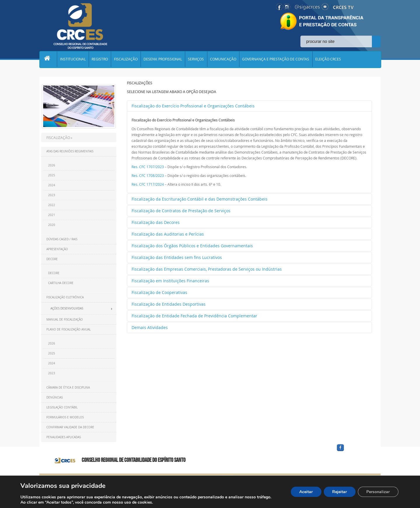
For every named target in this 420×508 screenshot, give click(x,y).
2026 (52, 165)
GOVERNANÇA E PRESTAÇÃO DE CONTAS (279, 60)
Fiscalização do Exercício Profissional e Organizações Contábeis (193, 106)
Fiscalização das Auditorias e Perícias (168, 234)
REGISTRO (101, 60)
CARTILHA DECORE (61, 283)
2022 (52, 205)
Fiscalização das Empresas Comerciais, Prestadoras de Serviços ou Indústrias (207, 269)
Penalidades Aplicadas (64, 437)
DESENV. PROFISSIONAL (165, 60)
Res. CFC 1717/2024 (148, 184)
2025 (52, 175)
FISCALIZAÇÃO (127, 60)
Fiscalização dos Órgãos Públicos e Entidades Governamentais (192, 246)
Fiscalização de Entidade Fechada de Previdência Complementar (194, 316)
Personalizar (378, 492)
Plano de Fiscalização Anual (69, 329)
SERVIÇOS (198, 60)
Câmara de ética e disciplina (68, 388)
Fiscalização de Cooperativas (159, 292)
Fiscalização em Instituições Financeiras (170, 281)
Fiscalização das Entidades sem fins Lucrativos (177, 257)
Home (48, 60)
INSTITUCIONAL (73, 60)
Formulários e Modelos (65, 417)
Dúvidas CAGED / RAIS (62, 239)
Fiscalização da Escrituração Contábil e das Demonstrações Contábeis (199, 199)
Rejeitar (339, 492)
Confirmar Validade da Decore (70, 427)
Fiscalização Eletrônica (65, 297)
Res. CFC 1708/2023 (148, 175)
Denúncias (55, 397)
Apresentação (57, 249)
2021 (52, 215)
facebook (354, 451)
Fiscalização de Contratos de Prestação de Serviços (181, 211)
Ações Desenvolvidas (67, 308)
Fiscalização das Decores (156, 222)
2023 (52, 195)
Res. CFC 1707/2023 (148, 167)
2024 (52, 185)
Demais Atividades (150, 327)
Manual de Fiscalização (65, 320)
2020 (52, 225)
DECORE (52, 259)
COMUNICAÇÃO (226, 60)
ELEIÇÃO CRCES (332, 60)
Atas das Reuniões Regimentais (70, 151)
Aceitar (305, 492)
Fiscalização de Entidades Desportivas (169, 304)
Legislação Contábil (62, 407)
